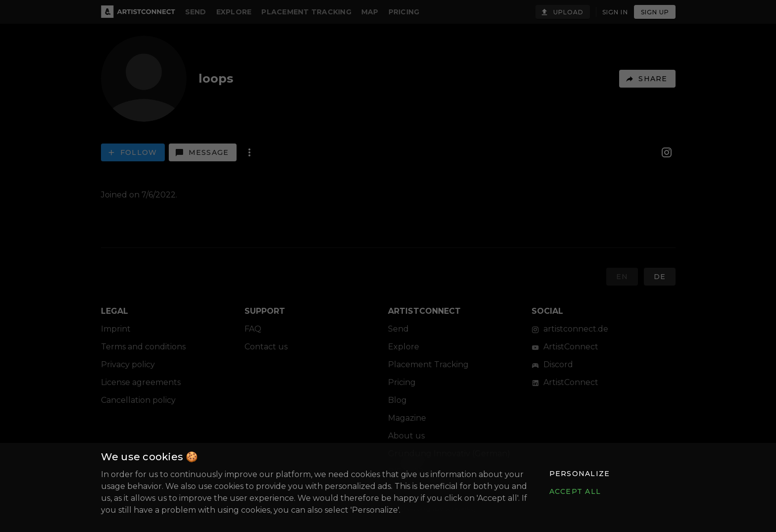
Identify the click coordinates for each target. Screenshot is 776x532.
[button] (579, 474)
